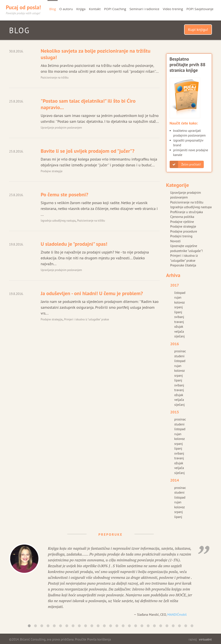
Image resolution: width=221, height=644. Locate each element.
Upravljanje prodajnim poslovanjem (61, 128)
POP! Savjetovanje (200, 9)
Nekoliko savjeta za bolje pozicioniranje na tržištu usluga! (95, 54)
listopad (180, 293)
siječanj (180, 336)
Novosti (175, 241)
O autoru (66, 9)
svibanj (179, 317)
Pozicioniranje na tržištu (54, 77)
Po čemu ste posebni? (64, 194)
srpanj (179, 307)
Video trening (173, 9)
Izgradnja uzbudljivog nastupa (58, 220)
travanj (179, 322)
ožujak (179, 327)
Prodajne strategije (51, 171)
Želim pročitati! (185, 164)
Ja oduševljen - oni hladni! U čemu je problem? (92, 293)
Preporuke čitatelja (183, 265)
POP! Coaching (115, 9)
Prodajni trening (181, 236)
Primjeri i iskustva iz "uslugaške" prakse (87, 319)
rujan (178, 297)
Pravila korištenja (99, 639)
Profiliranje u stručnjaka (187, 212)
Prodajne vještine (182, 222)
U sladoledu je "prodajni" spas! (74, 244)
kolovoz (180, 302)
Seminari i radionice (144, 9)
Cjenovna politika (182, 217)
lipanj (178, 312)
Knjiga (81, 9)
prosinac (180, 351)
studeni (179, 356)
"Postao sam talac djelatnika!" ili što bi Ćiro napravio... (88, 104)
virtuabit (205, 639)
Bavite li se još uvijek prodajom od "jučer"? (87, 151)
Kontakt (95, 9)
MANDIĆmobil (177, 615)
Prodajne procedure (184, 231)
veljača (179, 331)
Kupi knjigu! (198, 29)
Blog (53, 9)
